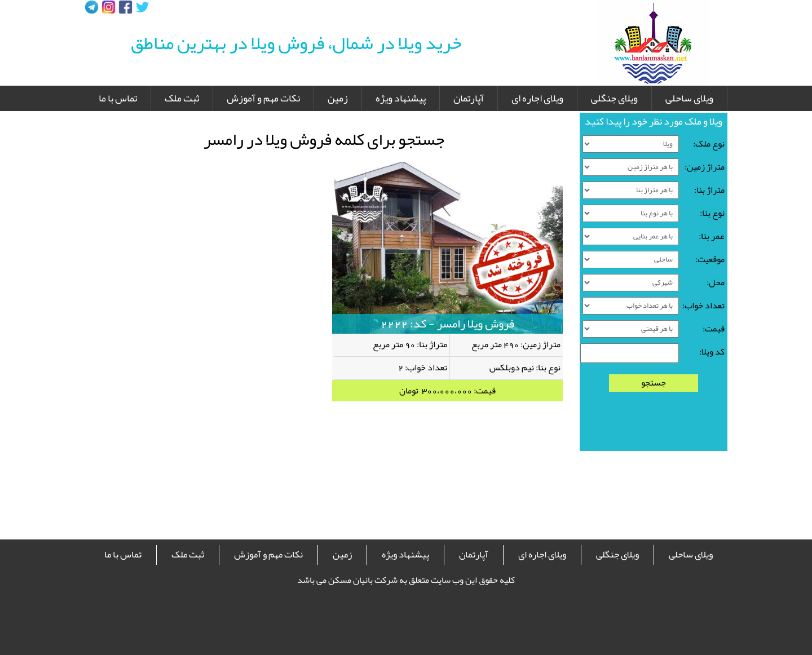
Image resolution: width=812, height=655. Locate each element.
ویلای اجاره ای (537, 98)
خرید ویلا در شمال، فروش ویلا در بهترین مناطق (296, 43)
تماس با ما (118, 98)
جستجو (654, 383)
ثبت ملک (182, 98)
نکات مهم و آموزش (263, 98)
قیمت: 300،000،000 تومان (447, 391)
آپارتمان (469, 98)
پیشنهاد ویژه (401, 98)
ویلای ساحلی (689, 98)
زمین (338, 98)
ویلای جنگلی (614, 98)
